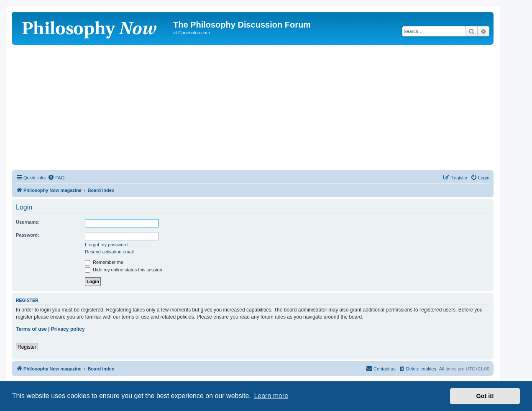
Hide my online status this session (124, 270)
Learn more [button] (271, 396)
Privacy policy (68, 329)
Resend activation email (109, 252)
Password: (28, 235)
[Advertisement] (253, 107)
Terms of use (31, 329)
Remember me (104, 262)
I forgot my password (106, 245)
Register (27, 347)
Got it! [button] (485, 396)
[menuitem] (56, 178)
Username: (28, 222)
